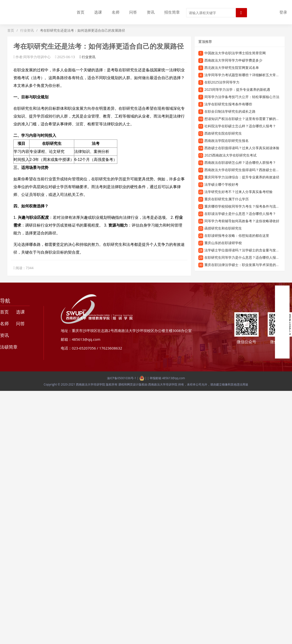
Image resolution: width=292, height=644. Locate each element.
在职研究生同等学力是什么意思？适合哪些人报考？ (244, 257)
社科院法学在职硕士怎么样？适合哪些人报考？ (240, 126)
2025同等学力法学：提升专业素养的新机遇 (237, 89)
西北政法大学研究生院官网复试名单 (232, 68)
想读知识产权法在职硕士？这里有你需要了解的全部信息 (247, 119)
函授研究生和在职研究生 (223, 228)
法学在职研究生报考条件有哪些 (228, 104)
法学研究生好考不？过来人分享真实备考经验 (238, 192)
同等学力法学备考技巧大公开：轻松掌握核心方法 (242, 97)
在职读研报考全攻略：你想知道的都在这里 (237, 235)
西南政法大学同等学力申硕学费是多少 (233, 60)
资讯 (151, 12)
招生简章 (172, 12)
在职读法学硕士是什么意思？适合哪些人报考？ (240, 214)
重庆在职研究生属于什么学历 (227, 199)
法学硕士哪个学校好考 (221, 184)
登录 (283, 12)
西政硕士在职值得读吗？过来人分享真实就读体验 (242, 148)
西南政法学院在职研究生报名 (227, 141)
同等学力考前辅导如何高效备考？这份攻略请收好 (242, 221)
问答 (133, 12)
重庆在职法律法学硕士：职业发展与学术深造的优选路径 (247, 265)
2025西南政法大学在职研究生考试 (230, 155)
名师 (116, 12)
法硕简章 (9, 347)
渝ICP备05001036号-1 (122, 378)
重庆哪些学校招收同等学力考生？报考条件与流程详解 (245, 206)
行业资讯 (27, 30)
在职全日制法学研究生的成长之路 (230, 111)
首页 (81, 12)
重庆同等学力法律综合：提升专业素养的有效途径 (242, 177)
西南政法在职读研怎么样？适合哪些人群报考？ (240, 162)
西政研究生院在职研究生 (223, 133)
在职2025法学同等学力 (222, 82)
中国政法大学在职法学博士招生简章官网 (235, 53)
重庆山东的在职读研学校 (223, 243)
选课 (98, 12)
